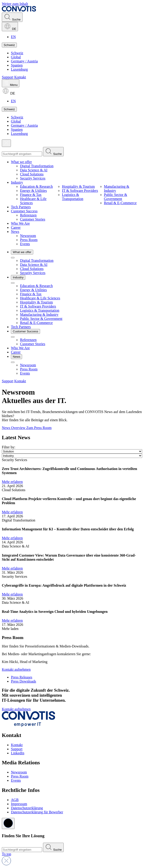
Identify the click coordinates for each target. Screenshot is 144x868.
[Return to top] (6, 854)
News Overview (14, 428)
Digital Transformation (37, 166)
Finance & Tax (31, 195)
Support (8, 77)
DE (10, 27)
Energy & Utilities (33, 191)
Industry (17, 182)
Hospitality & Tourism (78, 186)
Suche (12, 17)
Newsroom (28, 236)
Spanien (17, 65)
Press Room (29, 240)
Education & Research (36, 186)
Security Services (33, 178)
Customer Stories (33, 219)
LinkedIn (18, 753)
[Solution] (72, 451)
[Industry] (72, 456)
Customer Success (24, 211)
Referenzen (28, 215)
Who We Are (20, 223)
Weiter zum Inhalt (15, 4)
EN (13, 37)
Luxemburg (19, 69)
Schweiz (9, 45)
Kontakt (20, 77)
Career (16, 227)
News (15, 232)
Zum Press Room (39, 428)
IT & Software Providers (80, 191)
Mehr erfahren (12, 482)
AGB (15, 800)
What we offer (21, 162)
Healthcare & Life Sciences (40, 298)
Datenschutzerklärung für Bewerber (37, 812)
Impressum (19, 804)
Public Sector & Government (116, 197)
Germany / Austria (24, 61)
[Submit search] (53, 152)
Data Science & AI (34, 170)
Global (16, 57)
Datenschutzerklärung (27, 808)
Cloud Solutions (32, 174)
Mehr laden (10, 629)
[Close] (6, 143)
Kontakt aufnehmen (16, 669)
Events (25, 244)
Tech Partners (21, 207)
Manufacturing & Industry (39, 315)
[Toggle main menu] (11, 83)
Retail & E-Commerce (120, 203)
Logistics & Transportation (73, 197)
